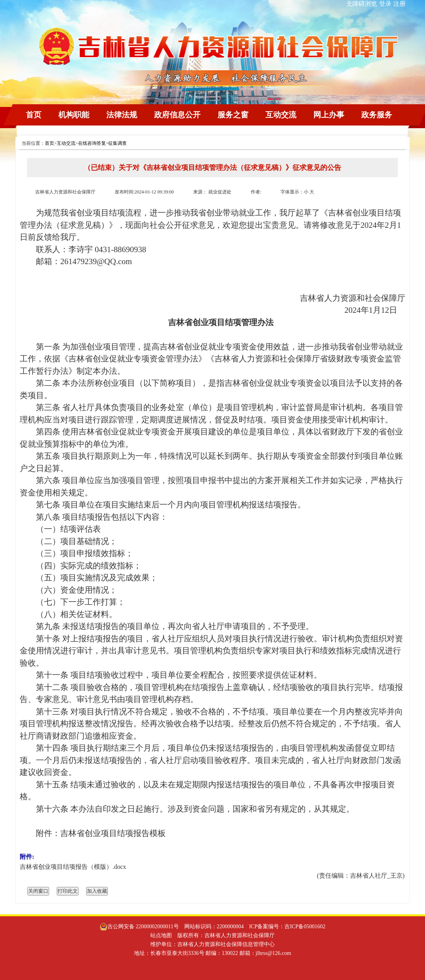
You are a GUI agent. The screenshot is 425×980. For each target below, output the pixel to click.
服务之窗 (233, 115)
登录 (385, 4)
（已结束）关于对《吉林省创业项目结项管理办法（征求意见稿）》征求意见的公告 (212, 168)
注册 (399, 4)
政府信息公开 (177, 115)
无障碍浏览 (362, 4)
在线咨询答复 (92, 143)
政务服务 (377, 115)
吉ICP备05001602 (305, 927)
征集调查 (117, 143)
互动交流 (281, 115)
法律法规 (122, 115)
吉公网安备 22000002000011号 (139, 927)
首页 (34, 115)
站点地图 (161, 935)
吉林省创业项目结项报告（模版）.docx (73, 867)
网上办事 (329, 115)
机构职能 (74, 115)
